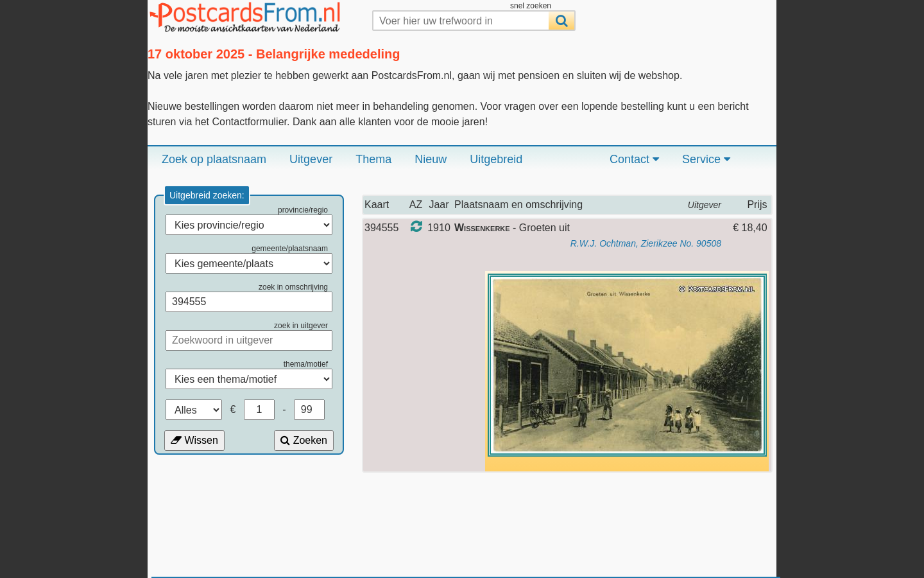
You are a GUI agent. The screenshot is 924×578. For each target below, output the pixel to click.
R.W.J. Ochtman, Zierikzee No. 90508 (646, 243)
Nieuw (431, 159)
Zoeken (304, 440)
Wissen (194, 440)
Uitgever (311, 159)
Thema (373, 159)
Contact (634, 159)
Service (706, 159)
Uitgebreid (496, 159)
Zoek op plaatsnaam (214, 159)
